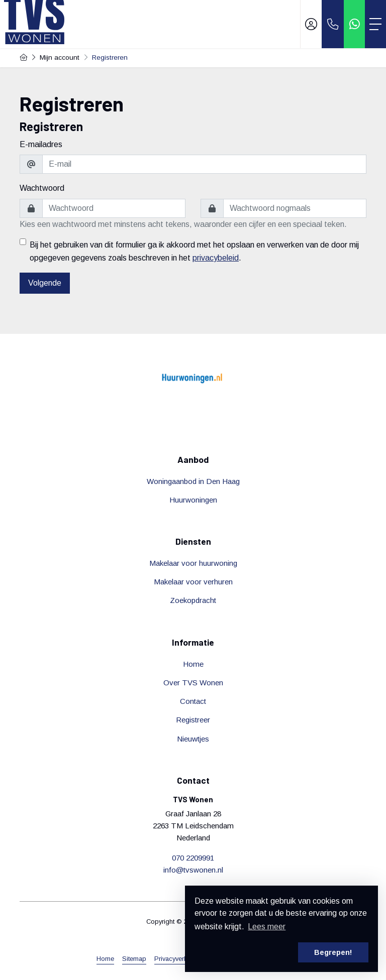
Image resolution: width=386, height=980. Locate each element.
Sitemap (134, 959)
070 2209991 (193, 858)
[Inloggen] (311, 24)
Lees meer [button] (267, 927)
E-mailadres (41, 144)
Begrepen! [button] (333, 952)
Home (105, 959)
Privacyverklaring (179, 959)
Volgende (45, 283)
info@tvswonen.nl (193, 870)
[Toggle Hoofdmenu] (375, 24)
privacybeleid (216, 258)
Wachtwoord (42, 188)
